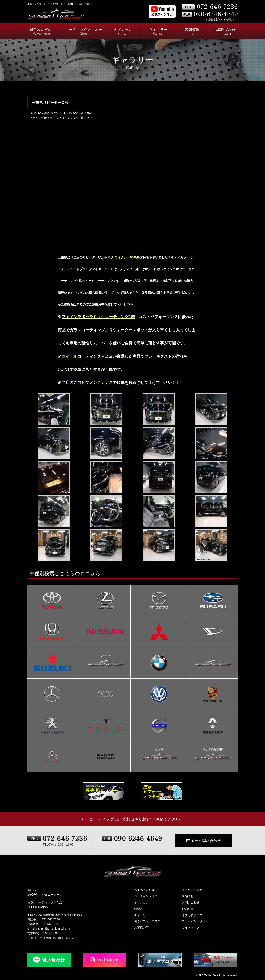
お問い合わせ (191, 902)
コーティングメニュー (149, 896)
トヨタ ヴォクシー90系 (120, 257)
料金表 (139, 909)
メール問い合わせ (204, 841)
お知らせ (188, 909)
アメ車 (159, 750)
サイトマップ (191, 927)
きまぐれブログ (192, 915)
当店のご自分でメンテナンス (87, 383)
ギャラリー (141, 915)
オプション (141, 902)
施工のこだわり (144, 890)
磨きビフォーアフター (149, 921)
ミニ (213, 656)
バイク (106, 656)
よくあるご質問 (192, 890)
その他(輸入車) (213, 750)
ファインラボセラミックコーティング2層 (98, 317)
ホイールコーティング (81, 356)
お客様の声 (141, 927)
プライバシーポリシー (196, 921)
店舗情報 (188, 896)
